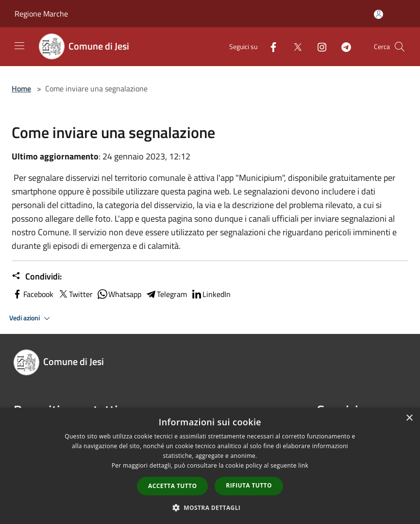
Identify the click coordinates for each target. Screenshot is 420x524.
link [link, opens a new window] (303, 465)
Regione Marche (41, 14)
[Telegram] (342, 46)
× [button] (409, 418)
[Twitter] (294, 46)
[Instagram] (318, 46)
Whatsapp (119, 294)
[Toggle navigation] (19, 46)
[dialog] (210, 466)
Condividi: (37, 277)
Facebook (33, 294)
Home (21, 88)
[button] (210, 507)
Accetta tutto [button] (172, 486)
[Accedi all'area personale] (378, 14)
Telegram (166, 294)
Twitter (75, 294)
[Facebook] (269, 46)
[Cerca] (400, 47)
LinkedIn (211, 294)
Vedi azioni (31, 318)
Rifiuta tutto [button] (249, 485)
